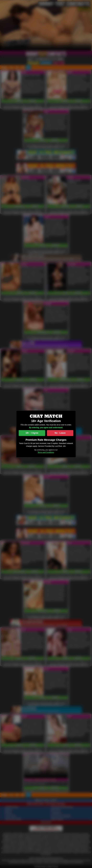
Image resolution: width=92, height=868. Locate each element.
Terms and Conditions (46, 452)
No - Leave (60, 433)
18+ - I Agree (32, 433)
